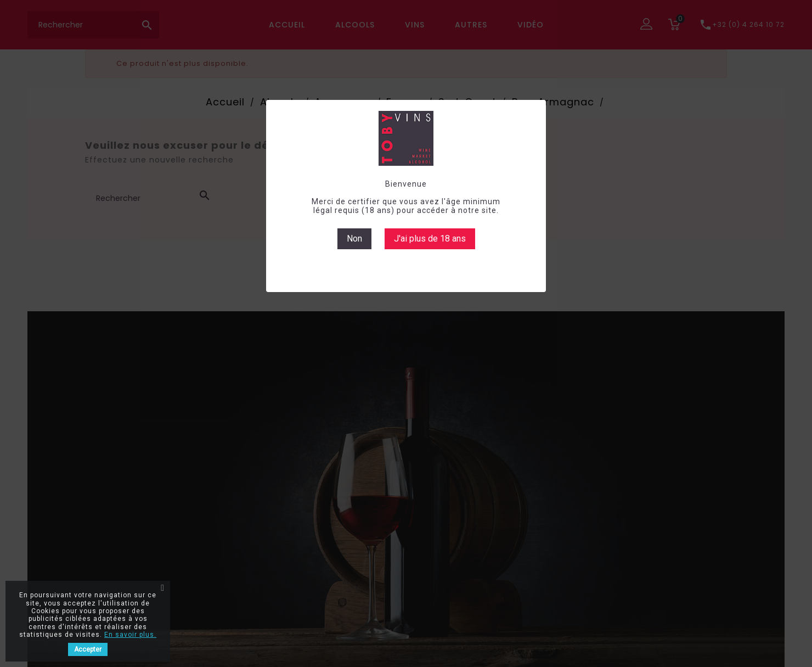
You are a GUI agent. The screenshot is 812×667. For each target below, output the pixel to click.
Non (354, 239)
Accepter (88, 649)
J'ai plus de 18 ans (430, 239)
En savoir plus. (130, 635)
